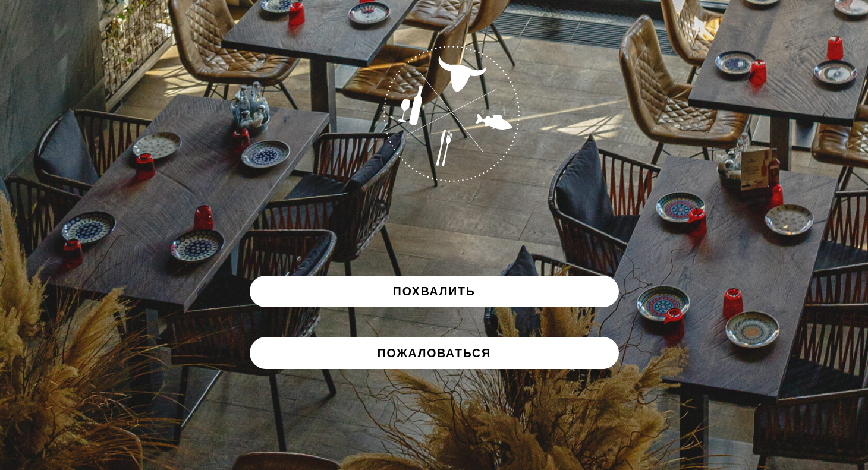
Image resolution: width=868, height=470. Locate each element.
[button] (434, 353)
